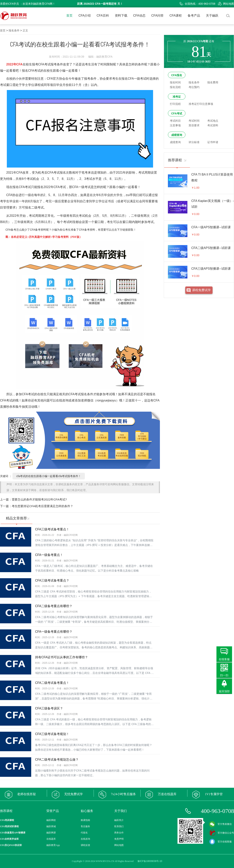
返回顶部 (224, 691)
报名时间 (175, 82)
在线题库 (51, 839)
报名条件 (14, 30)
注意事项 (175, 125)
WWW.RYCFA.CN (105, 861)
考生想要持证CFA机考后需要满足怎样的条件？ (42, 506)
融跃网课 (51, 833)
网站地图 (226, 4)
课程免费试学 (201, 290)
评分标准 (194, 142)
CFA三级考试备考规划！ (52, 734)
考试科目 (175, 121)
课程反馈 (85, 845)
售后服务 (85, 826)
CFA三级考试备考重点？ (52, 580)
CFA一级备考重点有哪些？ (54, 632)
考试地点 (213, 121)
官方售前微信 (220, 824)
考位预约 (194, 87)
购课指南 (85, 820)
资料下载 (121, 16)
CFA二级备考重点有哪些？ (54, 606)
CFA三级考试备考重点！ (52, 529)
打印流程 (175, 104)
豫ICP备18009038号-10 (150, 861)
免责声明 (119, 839)
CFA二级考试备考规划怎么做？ (57, 760)
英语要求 (194, 125)
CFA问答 (157, 16)
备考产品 (194, 16)
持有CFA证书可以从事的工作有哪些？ (62, 657)
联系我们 (119, 826)
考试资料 (213, 125)
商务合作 (119, 833)
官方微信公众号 (222, 833)
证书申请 (213, 142)
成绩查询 (177, 135)
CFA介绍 (85, 16)
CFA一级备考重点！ (49, 555)
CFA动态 (139, 16)
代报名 (84, 833)
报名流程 (175, 87)
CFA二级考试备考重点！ (52, 683)
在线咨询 (85, 839)
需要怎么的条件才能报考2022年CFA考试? (39, 499)
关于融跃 (212, 16)
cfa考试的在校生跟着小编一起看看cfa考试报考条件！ (49, 476)
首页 (69, 16)
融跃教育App (53, 845)
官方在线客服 (220, 842)
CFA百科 (103, 16)
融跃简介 (119, 820)
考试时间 (194, 121)
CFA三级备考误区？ (49, 708)
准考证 (177, 97)
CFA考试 (177, 113)
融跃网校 (51, 820)
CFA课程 (176, 16)
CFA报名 (177, 75)
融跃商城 (51, 826)
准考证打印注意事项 (201, 104)
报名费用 (213, 82)
